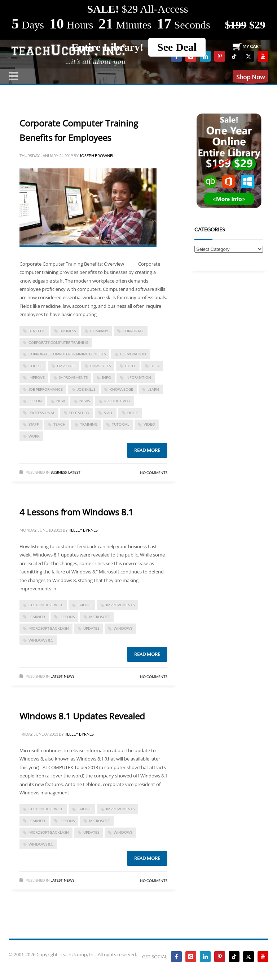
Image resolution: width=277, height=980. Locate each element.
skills (133, 413)
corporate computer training (58, 342)
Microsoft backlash (49, 628)
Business (59, 472)
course (36, 366)
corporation (133, 354)
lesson (35, 401)
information (138, 377)
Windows (123, 628)
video (149, 424)
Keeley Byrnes (83, 530)
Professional (42, 413)
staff (34, 424)
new (61, 401)
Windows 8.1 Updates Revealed (82, 716)
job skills (86, 389)
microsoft (100, 617)
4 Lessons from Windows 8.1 (76, 512)
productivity (117, 401)
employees (100, 366)
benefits (37, 331)
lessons (67, 617)
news (85, 401)
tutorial (120, 424)
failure (85, 605)
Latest (74, 472)
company (99, 331)
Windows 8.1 (41, 640)
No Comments (154, 473)
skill (108, 413)
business (68, 331)
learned (37, 617)
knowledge (121, 389)
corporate (133, 331)
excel (131, 366)
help (155, 366)
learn (153, 389)
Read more (147, 450)
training (89, 424)
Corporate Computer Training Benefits (67, 354)
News (69, 676)
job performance (46, 389)
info (107, 377)
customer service (46, 605)
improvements (73, 377)
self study (79, 413)
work (34, 436)
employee (66, 366)
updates (91, 628)
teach (60, 424)
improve (37, 377)
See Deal (177, 47)
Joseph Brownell (98, 156)
